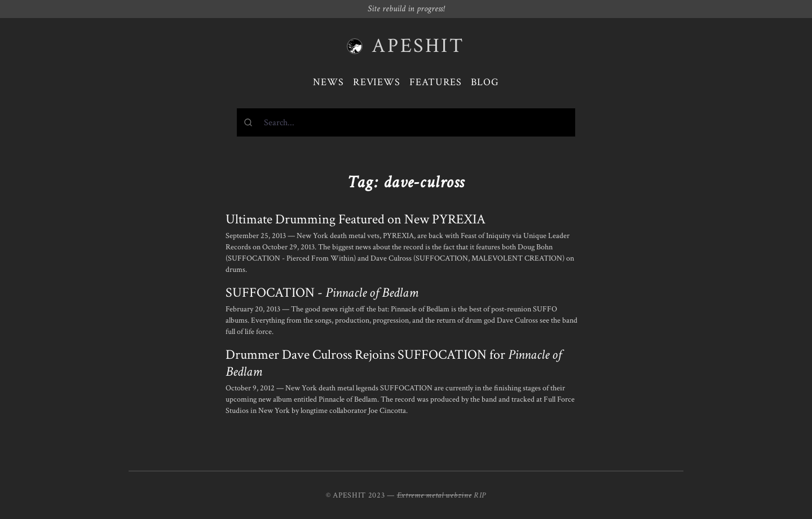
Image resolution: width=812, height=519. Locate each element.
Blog (485, 82)
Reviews (377, 82)
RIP (480, 495)
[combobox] (406, 122)
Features (436, 82)
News (328, 82)
